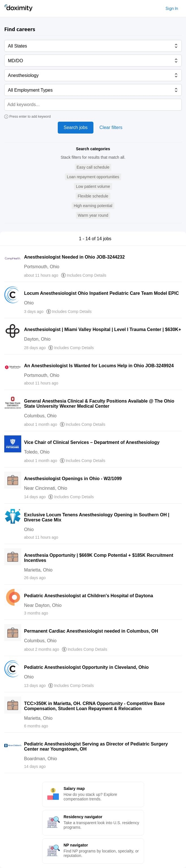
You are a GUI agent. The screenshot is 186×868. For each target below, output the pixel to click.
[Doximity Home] (18, 8)
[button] (93, 167)
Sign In (172, 8)
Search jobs (76, 127)
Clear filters (111, 127)
